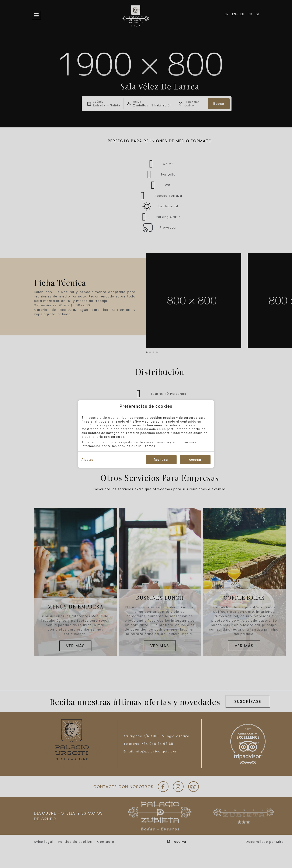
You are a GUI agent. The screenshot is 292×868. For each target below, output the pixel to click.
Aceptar (195, 460)
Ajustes (88, 460)
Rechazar (161, 460)
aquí (106, 442)
